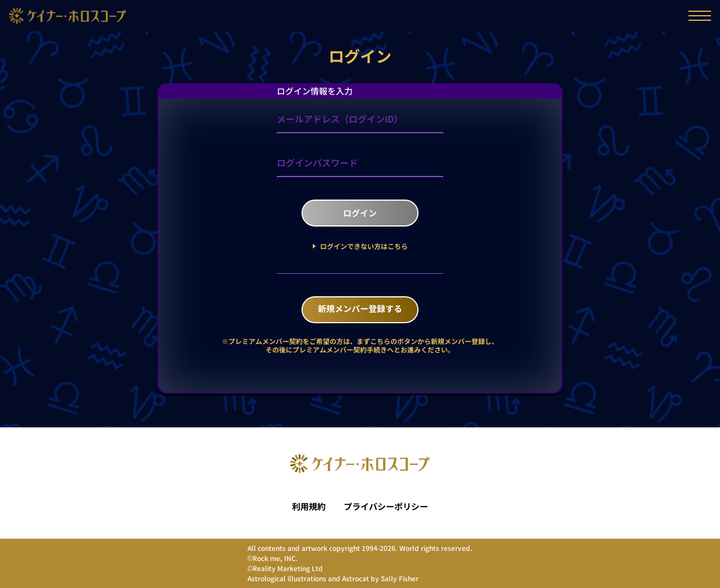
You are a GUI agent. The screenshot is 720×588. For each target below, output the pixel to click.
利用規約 (309, 507)
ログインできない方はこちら (363, 246)
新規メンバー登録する (360, 308)
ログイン (360, 213)
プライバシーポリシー (386, 507)
